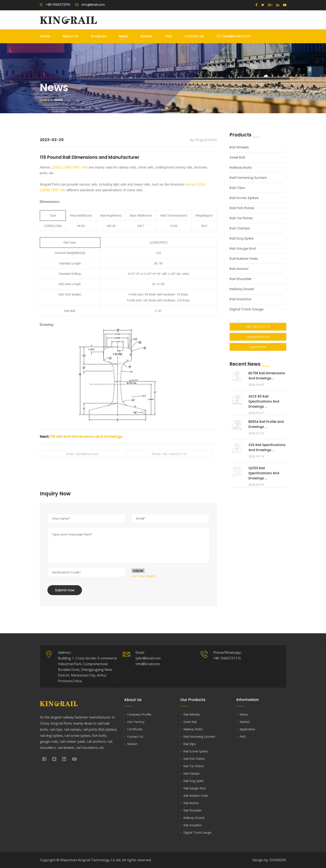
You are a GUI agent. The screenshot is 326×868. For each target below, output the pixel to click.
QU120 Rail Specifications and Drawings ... (264, 473)
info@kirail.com (90, 5)
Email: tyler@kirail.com (82, 454)
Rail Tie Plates (241, 218)
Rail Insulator (241, 299)
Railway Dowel (242, 289)
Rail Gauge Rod (243, 249)
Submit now (65, 590)
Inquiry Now (258, 347)
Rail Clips (237, 188)
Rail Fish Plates (242, 208)
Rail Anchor (239, 269)
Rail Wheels (239, 147)
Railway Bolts (241, 168)
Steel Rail (237, 157)
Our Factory (136, 722)
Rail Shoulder (241, 279)
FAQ (169, 36)
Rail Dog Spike (241, 238)
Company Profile (139, 714)
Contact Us (194, 36)
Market (147, 36)
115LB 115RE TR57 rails (69, 167)
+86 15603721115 (55, 5)
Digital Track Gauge (246, 309)
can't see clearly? (144, 576)
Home (45, 36)
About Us (70, 36)
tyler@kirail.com (233, 36)
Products (99, 36)
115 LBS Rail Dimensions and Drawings (87, 436)
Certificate (135, 729)
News (123, 36)
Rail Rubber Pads (244, 259)
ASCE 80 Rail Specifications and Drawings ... (264, 401)
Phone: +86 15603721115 (169, 454)
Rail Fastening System (248, 178)
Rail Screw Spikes (244, 198)
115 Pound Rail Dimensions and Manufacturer (98, 157)
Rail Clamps (240, 228)
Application (247, 729)
